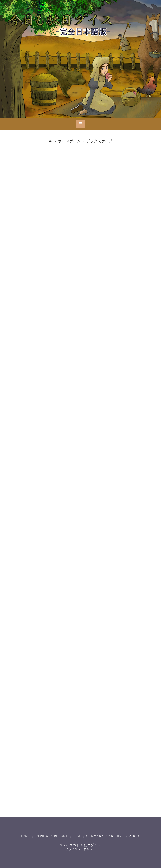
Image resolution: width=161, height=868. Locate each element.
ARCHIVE (116, 836)
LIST (77, 836)
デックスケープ (99, 141)
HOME (25, 836)
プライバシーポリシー (81, 849)
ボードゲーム (69, 141)
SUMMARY (95, 836)
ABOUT (135, 836)
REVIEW (42, 836)
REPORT (61, 836)
